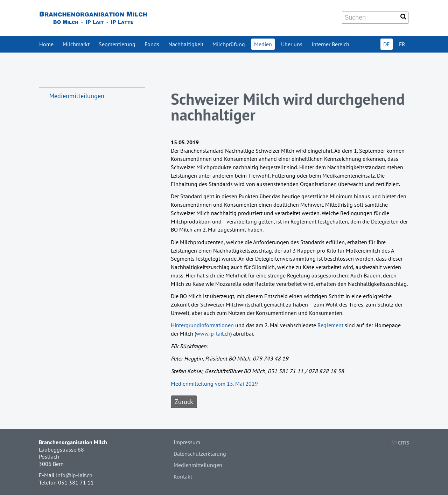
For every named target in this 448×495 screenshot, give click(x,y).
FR (402, 44)
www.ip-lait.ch (213, 334)
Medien (263, 44)
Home (46, 44)
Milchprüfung (229, 44)
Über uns (292, 44)
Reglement (330, 325)
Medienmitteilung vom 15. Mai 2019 (214, 384)
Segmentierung (117, 44)
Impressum (187, 442)
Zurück (184, 402)
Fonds (152, 44)
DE (387, 44)
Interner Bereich (330, 44)
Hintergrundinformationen (202, 325)
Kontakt (183, 476)
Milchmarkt (76, 44)
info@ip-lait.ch (74, 475)
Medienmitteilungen (77, 96)
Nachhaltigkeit (186, 44)
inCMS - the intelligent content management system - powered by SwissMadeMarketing (400, 443)
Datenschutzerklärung (200, 454)
